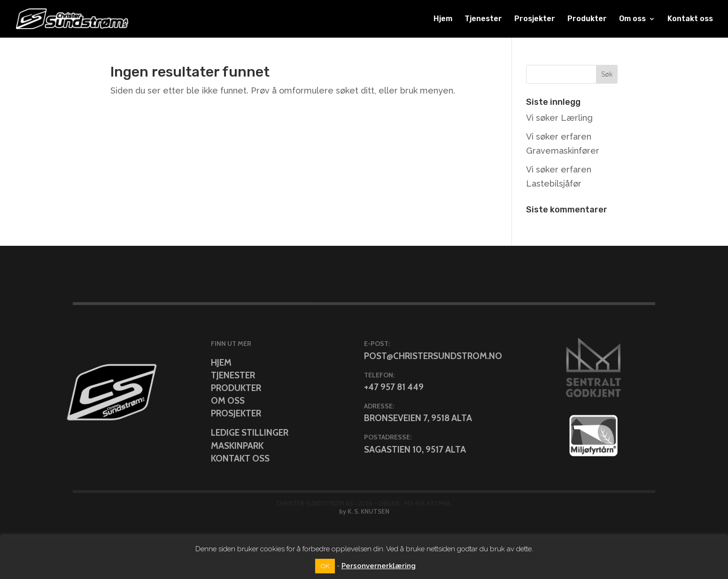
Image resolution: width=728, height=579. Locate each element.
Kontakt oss (690, 19)
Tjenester (483, 19)
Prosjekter (535, 19)
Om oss (632, 19)
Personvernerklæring (379, 566)
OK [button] (325, 566)
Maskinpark (237, 446)
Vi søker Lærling (559, 118)
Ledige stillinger (250, 433)
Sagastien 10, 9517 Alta (415, 450)
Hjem (443, 19)
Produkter (587, 19)
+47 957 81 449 (394, 387)
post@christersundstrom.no (433, 356)
